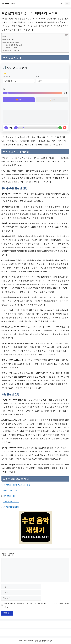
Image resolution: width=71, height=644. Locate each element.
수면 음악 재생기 (9, 40)
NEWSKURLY (8, 3)
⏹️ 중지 (52, 100)
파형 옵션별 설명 (11, 48)
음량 (4, 89)
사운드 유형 (6, 76)
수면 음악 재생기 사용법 (11, 42)
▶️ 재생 (19, 100)
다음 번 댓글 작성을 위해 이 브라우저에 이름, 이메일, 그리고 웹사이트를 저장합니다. (36, 605)
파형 (37, 76)
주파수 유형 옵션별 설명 (14, 45)
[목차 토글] (65, 36)
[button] (62, 3)
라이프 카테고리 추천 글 (11, 50)
